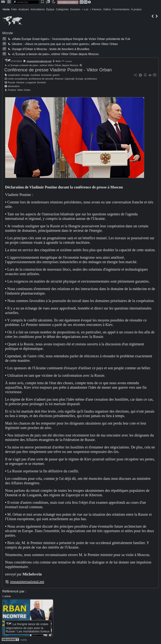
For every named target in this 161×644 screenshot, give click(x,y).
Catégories (62, 9)
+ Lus (85, 9)
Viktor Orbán (24, 90)
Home (6, 9)
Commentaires (121, 9)
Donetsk (41, 82)
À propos (136, 9)
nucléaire (35, 75)
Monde (8, 33)
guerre (56, 75)
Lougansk (31, 82)
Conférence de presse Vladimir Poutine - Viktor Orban (58, 70)
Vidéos (107, 9)
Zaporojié (69, 79)
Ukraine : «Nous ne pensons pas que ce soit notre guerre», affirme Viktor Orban (62, 44)
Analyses (24, 9)
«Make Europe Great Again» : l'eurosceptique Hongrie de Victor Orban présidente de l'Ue (69, 39)
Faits (14, 9)
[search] (26, 2)
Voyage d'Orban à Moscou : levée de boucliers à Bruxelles (48, 49)
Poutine (12, 90)
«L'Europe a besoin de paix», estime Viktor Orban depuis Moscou (53, 54)
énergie (25, 75)
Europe (79, 79)
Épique (50, 9)
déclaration (14, 86)
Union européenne (18, 79)
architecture (91, 79)
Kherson (59, 79)
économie (46, 75)
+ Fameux (96, 9)
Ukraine (20, 82)
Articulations (38, 9)
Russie (12, 82)
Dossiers (75, 9)
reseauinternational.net (39, 61)
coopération (14, 75)
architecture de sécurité (41, 79)
